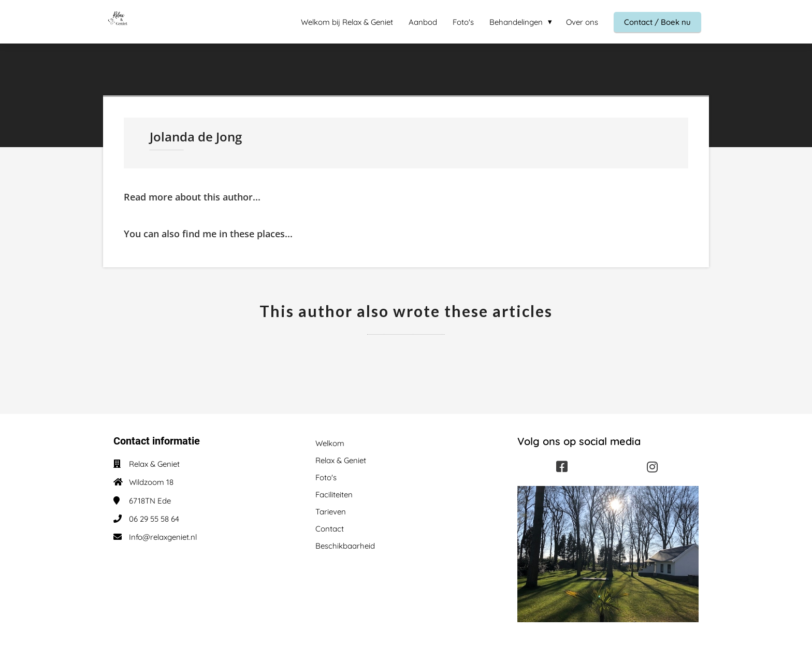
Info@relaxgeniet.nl (163, 537)
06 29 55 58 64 (154, 519)
